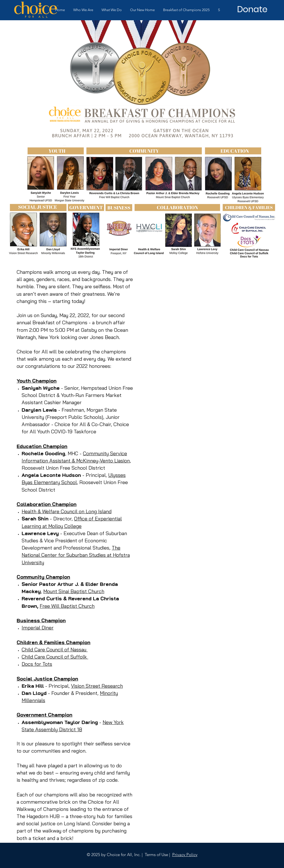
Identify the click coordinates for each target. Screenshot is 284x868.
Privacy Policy (185, 855)
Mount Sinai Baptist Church (74, 591)
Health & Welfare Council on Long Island (67, 511)
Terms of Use (156, 855)
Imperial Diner (38, 628)
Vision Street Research (97, 686)
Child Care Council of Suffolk (55, 657)
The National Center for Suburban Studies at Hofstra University (76, 555)
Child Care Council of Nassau (55, 650)
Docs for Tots (37, 664)
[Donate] (252, 9)
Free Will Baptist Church (67, 606)
